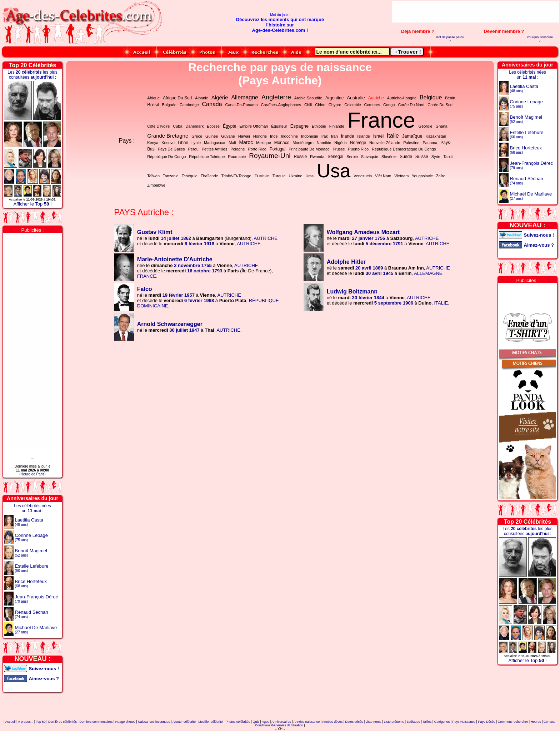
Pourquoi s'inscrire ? (540, 39)
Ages (266, 722)
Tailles (427, 722)
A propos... (26, 722)
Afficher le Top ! (32, 204)
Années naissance (307, 722)
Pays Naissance (464, 722)
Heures (536, 722)
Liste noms (374, 722)
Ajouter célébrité (184, 722)
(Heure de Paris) (32, 474)
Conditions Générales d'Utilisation (279, 725)
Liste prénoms (394, 722)
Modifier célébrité (211, 722)
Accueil (10, 722)
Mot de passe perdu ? (450, 39)
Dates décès (354, 722)
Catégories (442, 722)
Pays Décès (486, 722)
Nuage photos (125, 722)
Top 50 (41, 722)
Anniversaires (281, 722)
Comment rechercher (513, 722)
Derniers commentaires (96, 722)
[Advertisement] (475, 12)
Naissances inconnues (154, 722)
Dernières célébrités (62, 722)
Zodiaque (414, 722)
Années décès (332, 722)
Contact (549, 722)
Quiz (256, 722)
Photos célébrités (238, 722)
